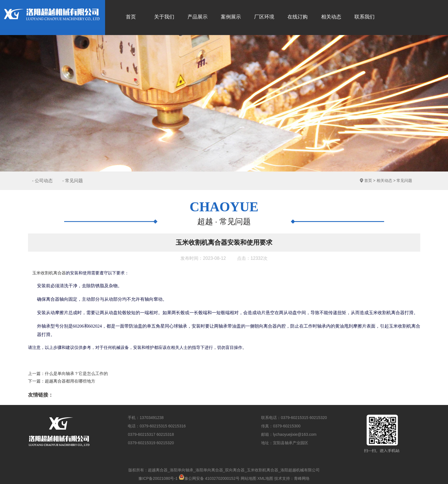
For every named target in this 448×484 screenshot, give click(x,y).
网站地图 (249, 478)
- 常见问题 (73, 181)
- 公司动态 (43, 181)
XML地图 (265, 478)
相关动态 (384, 180)
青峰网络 (302, 478)
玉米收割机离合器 (49, 273)
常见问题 (404, 180)
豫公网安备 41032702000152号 (209, 478)
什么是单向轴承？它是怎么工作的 (76, 373)
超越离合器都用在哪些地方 (70, 381)
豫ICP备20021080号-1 (158, 478)
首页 (368, 180)
